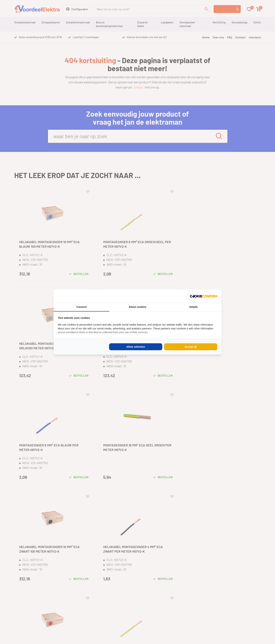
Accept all (191, 347)
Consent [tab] (81, 307)
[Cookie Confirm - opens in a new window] (204, 296)
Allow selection (136, 347)
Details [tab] (194, 307)
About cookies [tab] (137, 307)
